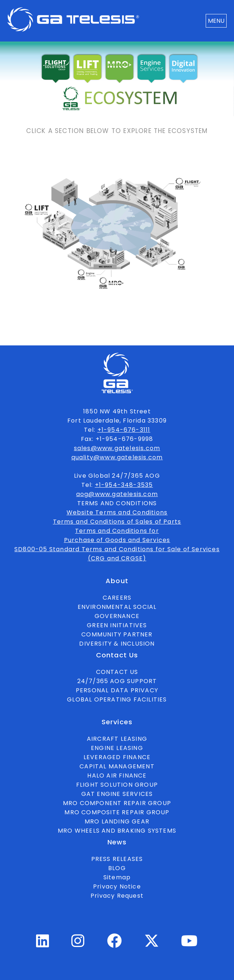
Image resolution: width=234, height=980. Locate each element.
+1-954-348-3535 (124, 485)
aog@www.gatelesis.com (117, 494)
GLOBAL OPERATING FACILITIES (117, 699)
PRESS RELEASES (117, 859)
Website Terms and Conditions (117, 512)
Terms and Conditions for (117, 531)
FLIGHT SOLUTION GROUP (117, 785)
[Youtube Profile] (189, 944)
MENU (216, 21)
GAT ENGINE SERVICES (117, 794)
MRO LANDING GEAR (117, 821)
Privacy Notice (117, 886)
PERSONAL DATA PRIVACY (117, 690)
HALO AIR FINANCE (117, 776)
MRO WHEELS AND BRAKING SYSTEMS (117, 831)
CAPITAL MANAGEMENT (117, 766)
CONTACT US (117, 672)
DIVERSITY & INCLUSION (117, 644)
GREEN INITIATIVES (117, 625)
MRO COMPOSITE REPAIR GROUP (117, 812)
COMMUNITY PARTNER (117, 634)
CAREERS (117, 598)
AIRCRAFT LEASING (117, 739)
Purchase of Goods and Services (117, 540)
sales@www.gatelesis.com (117, 448)
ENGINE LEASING (117, 748)
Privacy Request (117, 896)
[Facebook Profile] (115, 944)
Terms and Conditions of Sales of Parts (117, 522)
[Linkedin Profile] (43, 944)
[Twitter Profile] (152, 946)
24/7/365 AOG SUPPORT (117, 681)
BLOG (117, 868)
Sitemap (117, 877)
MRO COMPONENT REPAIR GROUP (117, 803)
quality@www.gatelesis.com (117, 457)
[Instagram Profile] (78, 944)
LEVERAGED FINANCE (117, 757)
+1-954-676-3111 (124, 430)
